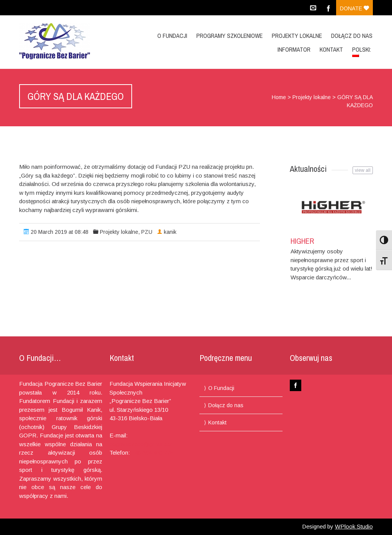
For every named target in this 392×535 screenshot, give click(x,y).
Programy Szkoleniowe (229, 36)
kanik (170, 232)
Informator (294, 49)
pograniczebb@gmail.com (143, 444)
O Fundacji (172, 36)
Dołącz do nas (352, 36)
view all (363, 170)
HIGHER (302, 241)
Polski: (362, 51)
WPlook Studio (354, 526)
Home (279, 97)
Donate (354, 8)
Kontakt (331, 49)
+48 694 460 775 (152, 453)
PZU (147, 232)
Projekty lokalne (297, 36)
